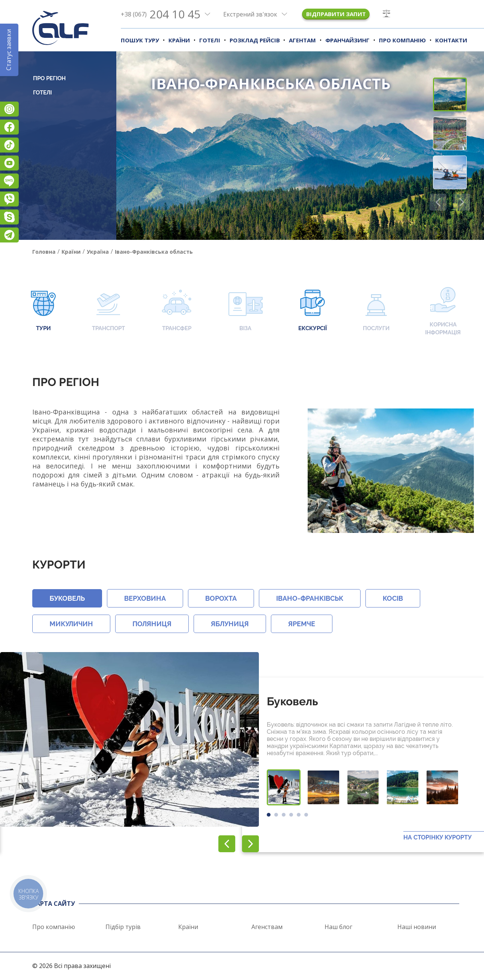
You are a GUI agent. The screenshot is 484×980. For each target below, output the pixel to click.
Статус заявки (9, 50)
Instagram (9, 109)
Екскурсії (313, 311)
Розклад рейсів (255, 40)
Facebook (9, 127)
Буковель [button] (67, 598)
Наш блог (338, 927)
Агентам (302, 40)
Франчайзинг (347, 40)
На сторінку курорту (437, 837)
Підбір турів (123, 927)
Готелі (210, 40)
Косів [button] (393, 598)
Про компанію (402, 40)
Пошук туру (140, 40)
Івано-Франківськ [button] (310, 598)
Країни (179, 40)
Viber (9, 199)
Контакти (451, 40)
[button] (462, 202)
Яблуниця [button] (230, 624)
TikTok (9, 145)
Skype (9, 217)
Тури (43, 311)
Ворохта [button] (221, 598)
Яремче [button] (302, 624)
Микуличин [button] (71, 624)
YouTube (9, 163)
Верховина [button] (145, 598)
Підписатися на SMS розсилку (9, 181)
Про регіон (49, 78)
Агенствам (267, 927)
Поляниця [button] (152, 624)
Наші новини (417, 927)
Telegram (9, 235)
